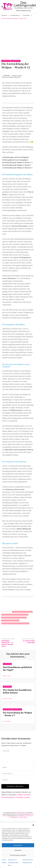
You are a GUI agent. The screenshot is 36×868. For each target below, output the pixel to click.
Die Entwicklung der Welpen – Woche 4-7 (17, 714)
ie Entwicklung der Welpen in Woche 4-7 (18, 168)
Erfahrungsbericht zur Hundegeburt (15, 160)
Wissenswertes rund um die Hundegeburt (15, 623)
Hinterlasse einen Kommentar (11, 77)
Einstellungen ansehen (18, 855)
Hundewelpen (16, 61)
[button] (33, 825)
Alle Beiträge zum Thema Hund (22, 612)
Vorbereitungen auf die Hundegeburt (16, 157)
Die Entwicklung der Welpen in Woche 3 (17, 165)
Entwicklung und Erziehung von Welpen (15, 615)
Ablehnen (18, 850)
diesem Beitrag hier (24, 529)
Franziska (7, 76)
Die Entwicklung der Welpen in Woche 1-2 (17, 162)
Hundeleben (6, 61)
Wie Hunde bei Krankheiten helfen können (17, 691)
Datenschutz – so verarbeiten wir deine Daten (13, 862)
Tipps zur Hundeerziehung (10, 620)
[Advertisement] (17, 38)
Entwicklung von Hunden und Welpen (14, 618)
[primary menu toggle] (2, 7)
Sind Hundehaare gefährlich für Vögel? (17, 669)
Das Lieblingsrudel (25, 4)
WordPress (22, 816)
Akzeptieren (18, 845)
